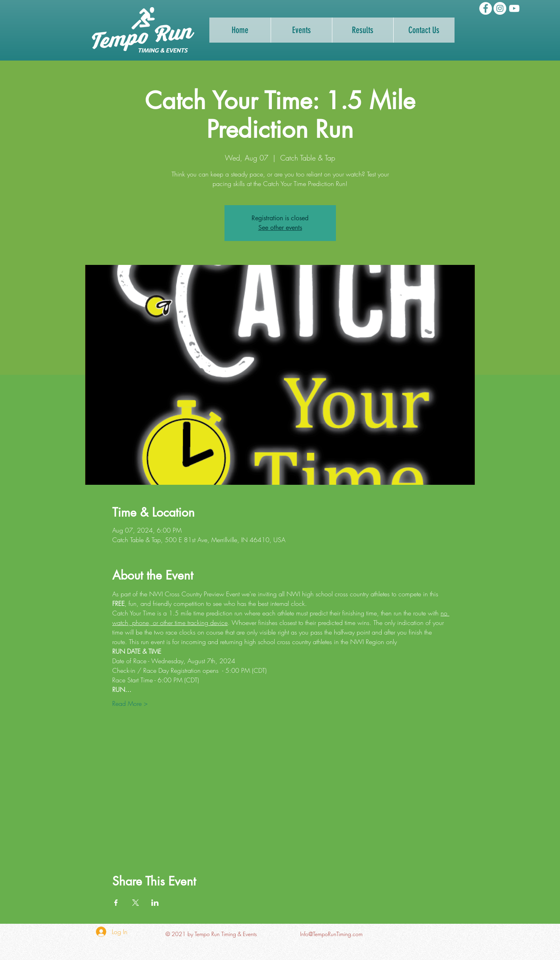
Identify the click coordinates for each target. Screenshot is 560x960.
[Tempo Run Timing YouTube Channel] (514, 8)
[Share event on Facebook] (116, 903)
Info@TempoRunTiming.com (331, 934)
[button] (363, 30)
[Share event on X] (136, 903)
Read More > (130, 703)
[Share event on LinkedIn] (155, 903)
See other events (280, 228)
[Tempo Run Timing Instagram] (500, 8)
